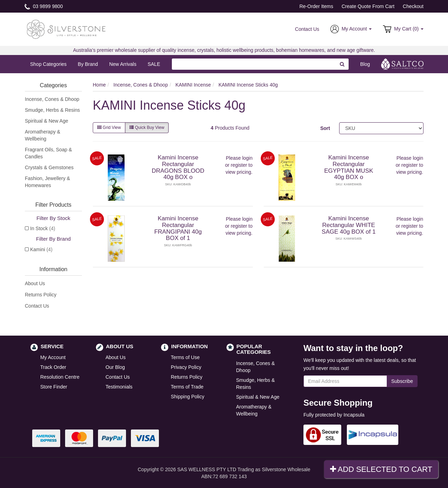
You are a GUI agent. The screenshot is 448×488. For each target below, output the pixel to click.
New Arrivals (123, 64)
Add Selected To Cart (381, 469)
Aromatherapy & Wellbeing (43, 135)
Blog (365, 64)
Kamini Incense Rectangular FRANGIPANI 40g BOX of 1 (178, 228)
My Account (53, 357)
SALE (154, 64)
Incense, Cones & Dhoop (52, 99)
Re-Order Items (316, 6)
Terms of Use (185, 357)
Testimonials (119, 387)
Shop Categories (48, 64)
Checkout (413, 6)
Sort (325, 128)
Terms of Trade (187, 387)
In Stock (43, 228)
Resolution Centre (60, 377)
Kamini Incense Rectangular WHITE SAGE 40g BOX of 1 (349, 225)
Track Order (53, 367)
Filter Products (53, 205)
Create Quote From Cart (368, 6)
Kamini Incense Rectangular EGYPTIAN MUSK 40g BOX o (349, 167)
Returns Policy (41, 295)
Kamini (41, 249)
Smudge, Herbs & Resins (52, 110)
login (247, 158)
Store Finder (54, 387)
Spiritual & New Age (47, 121)
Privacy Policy (186, 367)
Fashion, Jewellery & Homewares (47, 182)
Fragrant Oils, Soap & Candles (48, 153)
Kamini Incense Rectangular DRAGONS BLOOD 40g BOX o (178, 167)
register (239, 165)
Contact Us (307, 29)
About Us (35, 283)
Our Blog (115, 367)
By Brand (88, 64)
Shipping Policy (188, 397)
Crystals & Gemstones (49, 167)
